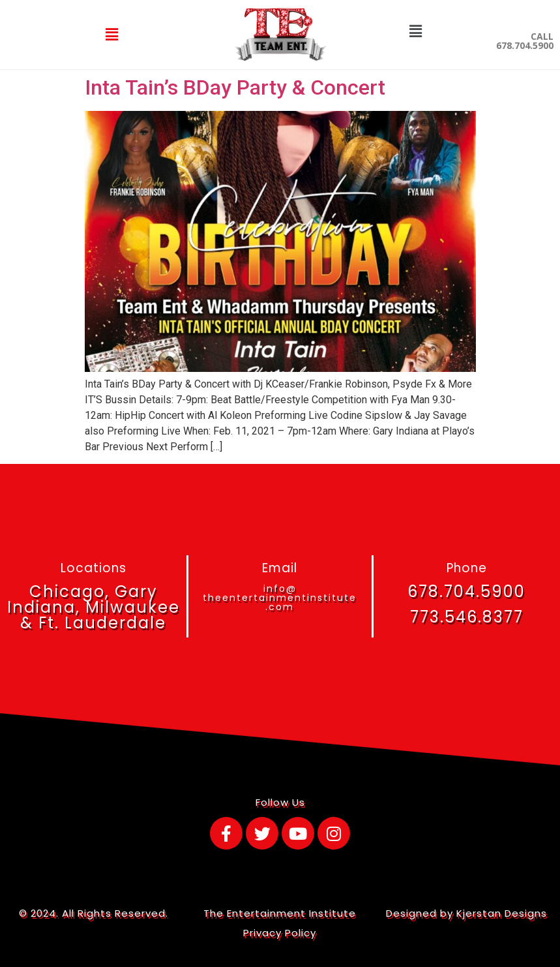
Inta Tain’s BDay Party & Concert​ (235, 87)
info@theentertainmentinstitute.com (280, 598)
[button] (112, 35)
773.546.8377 (467, 617)
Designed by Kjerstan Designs (466, 913)
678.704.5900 (466, 591)
